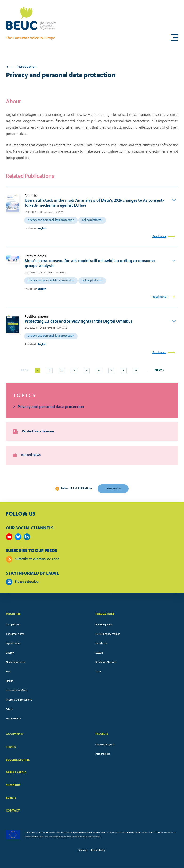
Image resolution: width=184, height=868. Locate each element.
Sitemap (83, 851)
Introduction (21, 67)
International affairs (17, 691)
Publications (85, 489)
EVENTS (11, 798)
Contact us (113, 489)
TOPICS (11, 747)
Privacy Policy (98, 851)
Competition (13, 625)
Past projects (103, 754)
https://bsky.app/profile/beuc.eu (18, 537)
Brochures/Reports (106, 663)
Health (10, 681)
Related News (27, 455)
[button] (175, 37)
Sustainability (13, 719)
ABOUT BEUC (15, 734)
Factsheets (101, 644)
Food (9, 672)
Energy (10, 653)
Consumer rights (15, 634)
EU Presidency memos (108, 634)
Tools (98, 672)
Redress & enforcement (19, 700)
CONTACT (13, 811)
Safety (9, 710)
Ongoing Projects (105, 745)
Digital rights (13, 644)
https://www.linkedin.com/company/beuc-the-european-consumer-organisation (27, 537)
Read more (159, 237)
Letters (99, 653)
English (42, 228)
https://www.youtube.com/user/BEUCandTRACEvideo (9, 537)
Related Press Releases (33, 432)
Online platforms (92, 220)
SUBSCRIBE (13, 785)
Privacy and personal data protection (51, 220)
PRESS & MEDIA (16, 772)
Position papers (104, 625)
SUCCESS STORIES (18, 760)
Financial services (16, 663)
